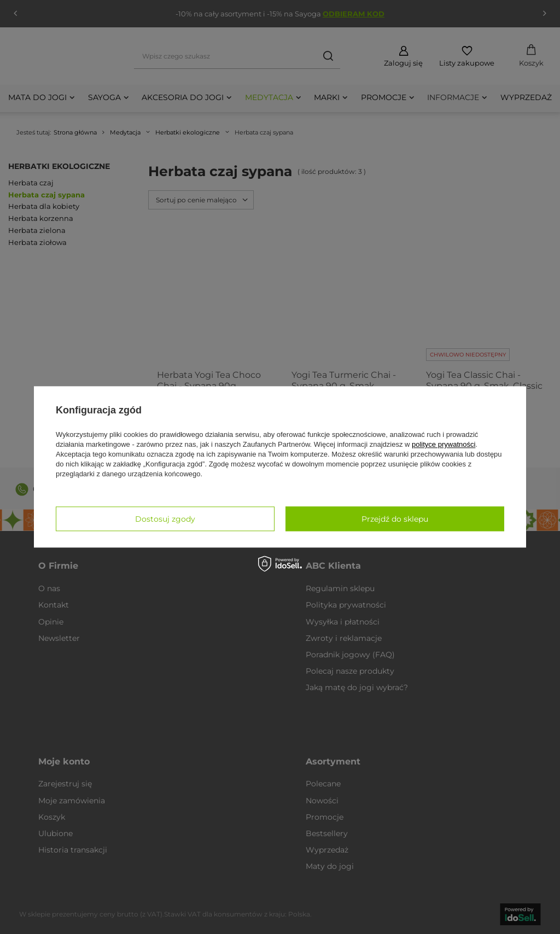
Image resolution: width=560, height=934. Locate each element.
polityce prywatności (444, 444)
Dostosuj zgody (165, 519)
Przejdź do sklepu (395, 519)
